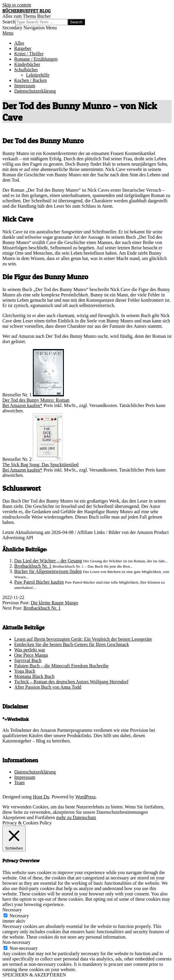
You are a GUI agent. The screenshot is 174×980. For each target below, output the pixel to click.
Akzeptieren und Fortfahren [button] (29, 817)
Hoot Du (41, 797)
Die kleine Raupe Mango (54, 603)
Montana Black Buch (34, 676)
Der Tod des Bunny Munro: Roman (36, 400)
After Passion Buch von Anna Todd (48, 687)
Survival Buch (28, 660)
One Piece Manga (31, 655)
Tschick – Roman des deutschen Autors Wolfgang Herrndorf (71, 682)
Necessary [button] (12, 910)
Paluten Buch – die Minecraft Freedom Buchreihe (61, 666)
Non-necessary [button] (16, 942)
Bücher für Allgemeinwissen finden (48, 571)
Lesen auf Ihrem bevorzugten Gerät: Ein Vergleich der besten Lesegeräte (83, 639)
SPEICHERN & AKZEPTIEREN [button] (34, 975)
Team (19, 783)
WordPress (85, 797)
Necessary (19, 916)
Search (9, 22)
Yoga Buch (25, 671)
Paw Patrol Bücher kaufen (39, 582)
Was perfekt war (30, 650)
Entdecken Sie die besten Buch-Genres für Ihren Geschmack (72, 644)
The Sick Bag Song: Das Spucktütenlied (40, 465)
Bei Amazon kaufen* (22, 405)
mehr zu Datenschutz (76, 817)
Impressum (25, 777)
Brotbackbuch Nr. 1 (33, 566)
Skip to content (17, 5)
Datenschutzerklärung (35, 772)
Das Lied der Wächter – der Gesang (48, 561)
